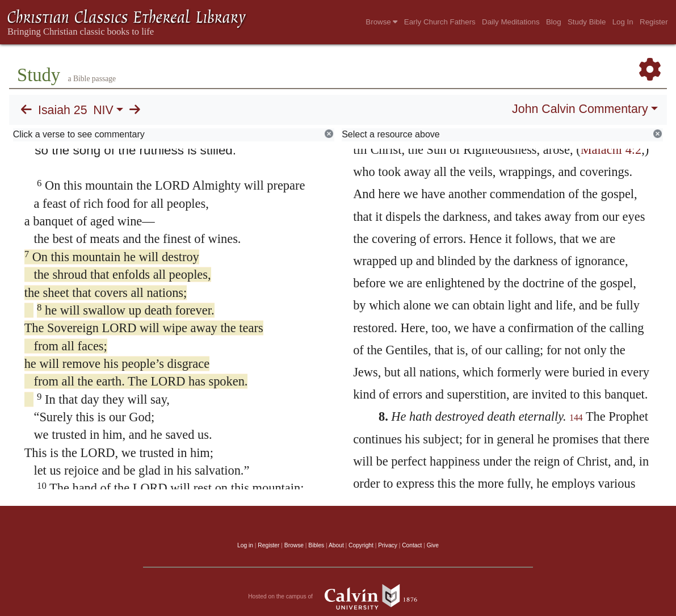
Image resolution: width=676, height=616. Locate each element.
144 (576, 418)
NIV (103, 110)
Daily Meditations (511, 22)
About (336, 545)
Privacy (388, 545)
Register (654, 22)
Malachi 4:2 (611, 150)
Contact (412, 545)
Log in (245, 545)
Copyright (361, 545)
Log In (623, 22)
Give (433, 545)
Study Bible (587, 22)
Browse (381, 22)
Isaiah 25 (63, 110)
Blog (554, 22)
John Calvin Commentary (580, 109)
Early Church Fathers (440, 22)
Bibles (316, 545)
